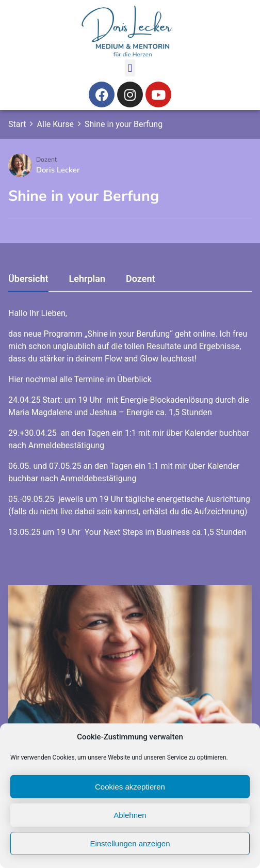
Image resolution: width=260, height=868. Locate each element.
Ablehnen (130, 815)
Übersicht (28, 279)
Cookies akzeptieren (130, 787)
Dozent (46, 159)
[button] (130, 68)
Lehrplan (87, 279)
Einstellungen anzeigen (130, 843)
